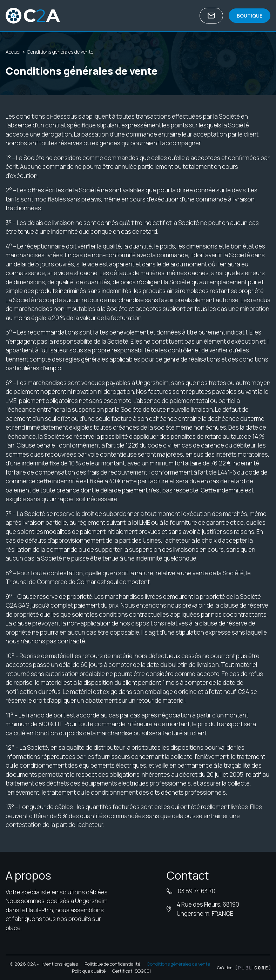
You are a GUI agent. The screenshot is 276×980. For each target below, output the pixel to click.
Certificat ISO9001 (132, 971)
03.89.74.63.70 (197, 891)
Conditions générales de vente (179, 964)
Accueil (14, 52)
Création (244, 968)
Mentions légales (60, 964)
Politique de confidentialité (112, 964)
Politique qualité (89, 971)
